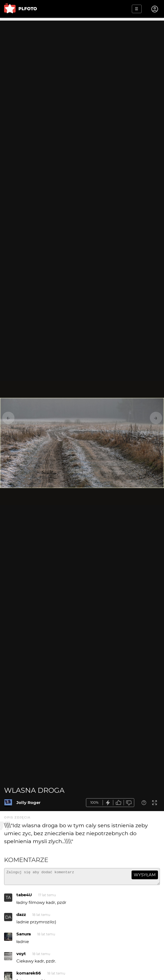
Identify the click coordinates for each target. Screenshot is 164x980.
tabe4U (24, 897)
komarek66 (29, 975)
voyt (21, 956)
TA (8, 900)
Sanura (24, 936)
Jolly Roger (28, 802)
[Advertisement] (82, 59)
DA (8, 920)
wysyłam (145, 875)
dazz (21, 917)
